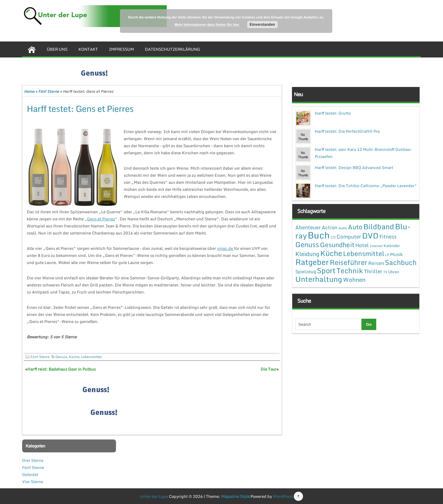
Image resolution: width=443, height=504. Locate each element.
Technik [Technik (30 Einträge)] (350, 271)
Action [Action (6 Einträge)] (330, 227)
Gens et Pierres (101, 219)
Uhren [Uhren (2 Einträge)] (394, 272)
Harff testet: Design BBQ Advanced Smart (354, 167)
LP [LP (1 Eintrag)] (387, 255)
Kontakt (88, 49)
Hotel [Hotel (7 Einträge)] (362, 245)
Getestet (30, 474)
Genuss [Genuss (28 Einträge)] (307, 244)
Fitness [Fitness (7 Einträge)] (388, 236)
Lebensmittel (92, 357)
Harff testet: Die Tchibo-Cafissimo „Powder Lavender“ (366, 186)
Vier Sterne (33, 482)
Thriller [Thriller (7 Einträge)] (373, 271)
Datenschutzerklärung (172, 49)
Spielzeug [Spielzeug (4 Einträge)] (306, 271)
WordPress (283, 496)
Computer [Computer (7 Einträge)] (349, 236)
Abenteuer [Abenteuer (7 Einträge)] (308, 227)
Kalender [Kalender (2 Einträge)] (392, 246)
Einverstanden (262, 25)
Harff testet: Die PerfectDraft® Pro (347, 131)
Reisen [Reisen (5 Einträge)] (376, 263)
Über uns (57, 49)
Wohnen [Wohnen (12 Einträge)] (354, 280)
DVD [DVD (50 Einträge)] (370, 236)
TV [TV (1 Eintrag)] (385, 272)
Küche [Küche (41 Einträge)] (331, 253)
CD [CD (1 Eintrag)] (333, 237)
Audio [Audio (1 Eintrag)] (343, 228)
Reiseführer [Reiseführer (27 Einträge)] (349, 262)
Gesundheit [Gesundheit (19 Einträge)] (337, 245)
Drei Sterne (33, 460)
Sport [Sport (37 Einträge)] (326, 270)
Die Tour (269, 369)
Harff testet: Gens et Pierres (80, 108)
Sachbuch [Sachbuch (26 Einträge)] (401, 262)
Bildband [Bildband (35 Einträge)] (379, 226)
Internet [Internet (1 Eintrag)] (376, 246)
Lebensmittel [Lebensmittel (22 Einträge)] (364, 253)
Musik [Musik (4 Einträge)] (396, 254)
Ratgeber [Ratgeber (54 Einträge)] (312, 262)
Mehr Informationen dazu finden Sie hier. (207, 25)
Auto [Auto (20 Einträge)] (355, 227)
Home (29, 91)
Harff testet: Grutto (333, 113)
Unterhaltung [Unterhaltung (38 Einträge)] (319, 279)
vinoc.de (225, 248)
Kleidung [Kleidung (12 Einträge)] (307, 254)
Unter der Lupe (154, 496)
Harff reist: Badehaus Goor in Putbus (62, 369)
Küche (74, 357)
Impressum (121, 49)
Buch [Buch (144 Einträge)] (319, 235)
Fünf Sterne (49, 91)
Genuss (61, 357)
